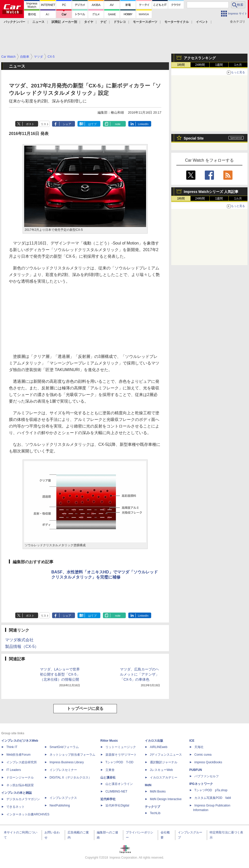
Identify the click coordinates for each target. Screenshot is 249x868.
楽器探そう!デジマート (121, 755)
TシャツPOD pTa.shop (211, 790)
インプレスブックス (63, 798)
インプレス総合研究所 (22, 762)
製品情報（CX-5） (22, 646)
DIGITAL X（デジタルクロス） (71, 778)
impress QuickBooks (208, 762)
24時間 (200, 65)
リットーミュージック (121, 747)
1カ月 (238, 65)
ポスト (30, 124)
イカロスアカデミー (164, 778)
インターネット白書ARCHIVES (28, 814)
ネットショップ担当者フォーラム (72, 755)
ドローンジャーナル (20, 778)
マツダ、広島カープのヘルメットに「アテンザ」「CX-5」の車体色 (139, 674)
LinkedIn (143, 124)
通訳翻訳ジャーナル (164, 762)
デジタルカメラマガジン (23, 799)
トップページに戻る (85, 709)
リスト (45, 124)
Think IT (12, 747)
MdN (148, 785)
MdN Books (158, 791)
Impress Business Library (67, 762)
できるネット (15, 807)
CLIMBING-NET (116, 791)
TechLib (155, 813)
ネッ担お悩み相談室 (20, 785)
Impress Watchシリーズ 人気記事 (211, 192)
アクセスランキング (200, 58)
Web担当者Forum (18, 755)
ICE (192, 741)
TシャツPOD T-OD (119, 762)
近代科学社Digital (117, 805)
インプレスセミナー (63, 770)
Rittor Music (109, 741)
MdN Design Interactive (166, 799)
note (118, 124)
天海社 (199, 747)
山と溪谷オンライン (119, 784)
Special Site (194, 138)
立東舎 (110, 770)
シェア (67, 124)
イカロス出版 (154, 741)
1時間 (181, 65)
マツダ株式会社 (19, 640)
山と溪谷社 (108, 778)
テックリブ (152, 807)
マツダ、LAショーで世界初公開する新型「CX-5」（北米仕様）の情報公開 (60, 674)
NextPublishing (60, 805)
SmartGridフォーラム (64, 747)
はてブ (92, 124)
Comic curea (203, 755)
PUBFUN (196, 770)
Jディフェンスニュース (166, 755)
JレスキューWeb (161, 770)
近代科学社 (108, 799)
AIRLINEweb (159, 747)
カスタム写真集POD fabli (213, 798)
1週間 (219, 65)
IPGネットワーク (201, 784)
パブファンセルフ (207, 776)
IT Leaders (14, 770)
